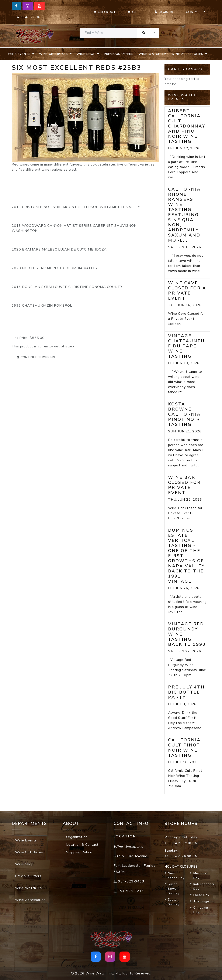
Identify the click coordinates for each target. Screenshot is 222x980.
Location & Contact (82, 845)
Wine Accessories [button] (188, 54)
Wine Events (26, 840)
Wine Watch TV (152, 54)
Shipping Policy (79, 852)
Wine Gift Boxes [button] (54, 54)
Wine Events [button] (20, 54)
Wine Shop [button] (87, 54)
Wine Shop (24, 864)
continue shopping (36, 357)
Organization (77, 837)
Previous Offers (119, 54)
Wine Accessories (30, 900)
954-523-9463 (30, 17)
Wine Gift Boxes (29, 852)
